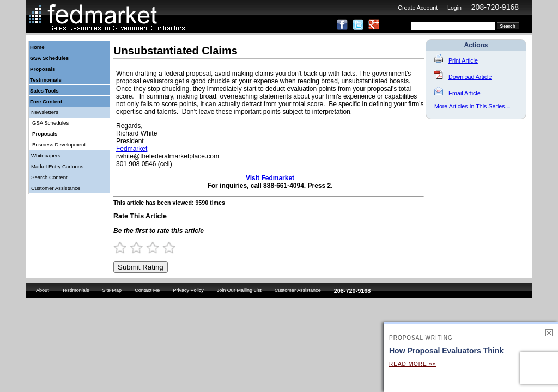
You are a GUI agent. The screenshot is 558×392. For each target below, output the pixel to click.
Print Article (456, 60)
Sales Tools (44, 91)
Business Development (59, 145)
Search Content (49, 177)
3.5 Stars (166, 247)
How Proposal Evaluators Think (446, 351)
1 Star (125, 247)
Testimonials (46, 80)
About (43, 290)
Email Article (457, 93)
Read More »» (413, 364)
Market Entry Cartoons (57, 166)
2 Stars (141, 247)
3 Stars (157, 247)
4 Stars (174, 247)
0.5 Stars (117, 247)
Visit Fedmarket (270, 178)
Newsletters (45, 112)
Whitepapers (46, 155)
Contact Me (147, 290)
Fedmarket (132, 149)
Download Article (463, 77)
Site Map (112, 290)
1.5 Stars (133, 247)
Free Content (46, 102)
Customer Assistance (56, 188)
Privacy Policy (188, 290)
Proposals (43, 69)
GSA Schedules (49, 58)
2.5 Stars (149, 247)
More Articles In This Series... (472, 106)
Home (37, 47)
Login (454, 8)
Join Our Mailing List (239, 290)
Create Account (418, 8)
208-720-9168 (495, 7)
